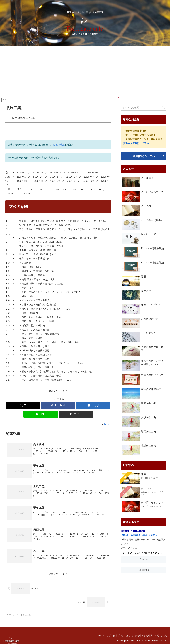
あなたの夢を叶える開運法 (138, 634)
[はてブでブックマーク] (93, 406)
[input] (144, 107)
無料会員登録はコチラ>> (136, 143)
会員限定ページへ (144, 156)
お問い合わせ (161, 634)
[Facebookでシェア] (58, 406)
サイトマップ (101, 634)
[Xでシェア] (23, 406)
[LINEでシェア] (41, 414)
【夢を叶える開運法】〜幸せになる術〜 (139, 535)
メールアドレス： (130, 548)
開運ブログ (116, 634)
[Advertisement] (85, 72)
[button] (76, 414)
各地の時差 (59, 145)
